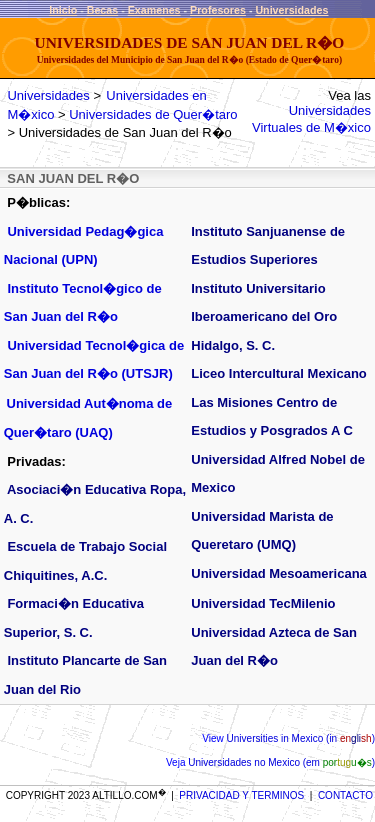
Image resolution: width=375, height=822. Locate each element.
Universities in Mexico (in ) (299, 738)
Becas (103, 10)
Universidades (291, 10)
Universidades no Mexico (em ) (280, 762)
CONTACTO (345, 795)
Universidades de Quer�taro (153, 114)
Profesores (218, 10)
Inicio (63, 10)
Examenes (154, 10)
